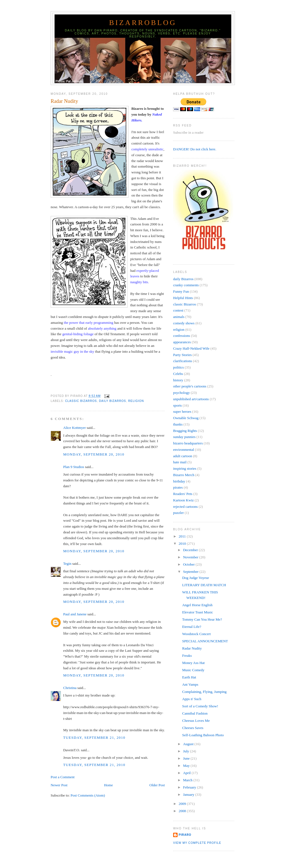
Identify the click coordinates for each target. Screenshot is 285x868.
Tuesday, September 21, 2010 (94, 738)
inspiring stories (185, 468)
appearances (182, 342)
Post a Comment (63, 777)
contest (178, 310)
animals (179, 317)
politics (178, 367)
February (190, 787)
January (189, 794)
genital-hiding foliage (78, 334)
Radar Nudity (64, 101)
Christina (70, 688)
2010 (183, 544)
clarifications (183, 361)
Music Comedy (193, 670)
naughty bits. (140, 282)
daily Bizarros (113, 401)
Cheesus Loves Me (196, 721)
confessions (182, 336)
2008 (183, 811)
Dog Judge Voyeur (195, 578)
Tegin (67, 564)
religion (136, 401)
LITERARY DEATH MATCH (204, 585)
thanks (178, 424)
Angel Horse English (197, 605)
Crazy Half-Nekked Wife (191, 348)
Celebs (178, 374)
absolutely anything (102, 328)
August (189, 744)
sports (177, 405)
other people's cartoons (190, 386)
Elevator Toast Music (197, 612)
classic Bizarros (81, 401)
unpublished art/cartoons (191, 399)
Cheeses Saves (193, 728)
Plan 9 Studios (74, 467)
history (178, 380)
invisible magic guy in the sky (72, 351)
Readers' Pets (183, 494)
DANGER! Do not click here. (195, 149)
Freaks (187, 656)
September (191, 572)
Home (109, 785)
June (187, 758)
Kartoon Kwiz (183, 500)
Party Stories (182, 355)
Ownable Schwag (186, 418)
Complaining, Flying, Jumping (204, 692)
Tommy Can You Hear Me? (202, 619)
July (187, 751)
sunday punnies (184, 437)
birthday (179, 481)
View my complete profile (197, 843)
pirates (178, 487)
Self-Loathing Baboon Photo (203, 735)
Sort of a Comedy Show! (200, 706)
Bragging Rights (185, 431)
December (191, 550)
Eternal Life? (191, 627)
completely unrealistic (147, 149)
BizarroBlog (143, 23)
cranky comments (186, 285)
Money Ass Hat (193, 663)
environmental (184, 450)
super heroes (182, 411)
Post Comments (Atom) (88, 795)
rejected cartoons (185, 507)
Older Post (157, 785)
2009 (183, 804)
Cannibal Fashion (195, 713)
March (188, 780)
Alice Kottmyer (74, 428)
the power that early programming (89, 323)
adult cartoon (183, 456)
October (189, 564)
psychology (181, 393)
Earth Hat (189, 677)
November (191, 557)
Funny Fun (181, 291)
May (187, 766)
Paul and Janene (75, 614)
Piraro (185, 835)
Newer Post (59, 785)
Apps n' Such (192, 699)
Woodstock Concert (196, 634)
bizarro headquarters (188, 443)
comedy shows (184, 323)
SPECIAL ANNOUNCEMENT (205, 641)
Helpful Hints (183, 298)
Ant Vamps (190, 684)
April (187, 773)
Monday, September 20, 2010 (94, 454)
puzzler (178, 513)
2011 (183, 536)
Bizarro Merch (184, 475)
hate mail (180, 462)
